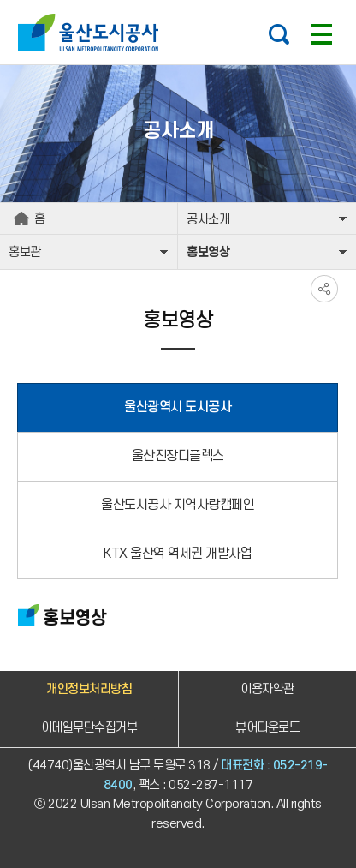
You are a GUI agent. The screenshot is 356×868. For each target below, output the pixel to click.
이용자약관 (267, 689)
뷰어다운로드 (267, 728)
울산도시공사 (92, 33)
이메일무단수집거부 (89, 728)
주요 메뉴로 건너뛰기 (178, 0)
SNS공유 (324, 289)
